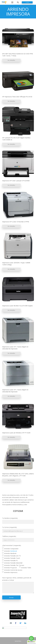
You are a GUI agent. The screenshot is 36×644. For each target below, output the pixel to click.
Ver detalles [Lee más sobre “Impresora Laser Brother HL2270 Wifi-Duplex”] (11, 310)
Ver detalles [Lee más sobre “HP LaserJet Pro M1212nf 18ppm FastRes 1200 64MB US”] (11, 144)
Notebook (14, 551)
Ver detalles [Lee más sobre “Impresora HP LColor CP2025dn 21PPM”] (11, 226)
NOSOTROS (18, 641)
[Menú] (12, 2)
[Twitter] (20, 623)
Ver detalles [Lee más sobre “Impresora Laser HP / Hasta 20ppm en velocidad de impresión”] (11, 353)
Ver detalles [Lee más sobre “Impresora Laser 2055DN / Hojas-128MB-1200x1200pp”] (11, 269)
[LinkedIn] (25, 623)
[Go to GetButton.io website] (31, 642)
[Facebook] (16, 623)
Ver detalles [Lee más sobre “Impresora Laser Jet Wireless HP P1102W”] (11, 437)
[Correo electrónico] (11, 623)
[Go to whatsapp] (31, 638)
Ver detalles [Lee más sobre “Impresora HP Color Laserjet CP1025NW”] (11, 185)
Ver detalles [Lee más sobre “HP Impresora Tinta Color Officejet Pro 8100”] (11, 101)
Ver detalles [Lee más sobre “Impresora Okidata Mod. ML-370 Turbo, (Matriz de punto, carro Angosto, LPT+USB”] (11, 480)
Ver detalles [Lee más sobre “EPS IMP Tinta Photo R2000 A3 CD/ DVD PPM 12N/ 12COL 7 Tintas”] (11, 60)
